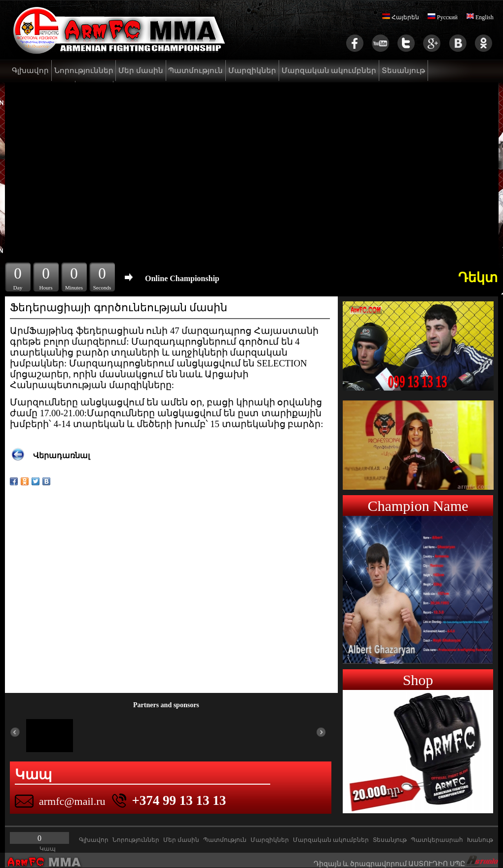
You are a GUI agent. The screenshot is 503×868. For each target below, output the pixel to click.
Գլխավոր (30, 71)
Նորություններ (84, 71)
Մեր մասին (141, 71)
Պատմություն (196, 71)
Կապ (48, 849)
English (480, 17)
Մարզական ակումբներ (329, 71)
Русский (443, 17)
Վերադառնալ (61, 455)
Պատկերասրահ (437, 840)
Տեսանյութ (403, 71)
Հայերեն (401, 17)
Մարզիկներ (252, 71)
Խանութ (480, 840)
